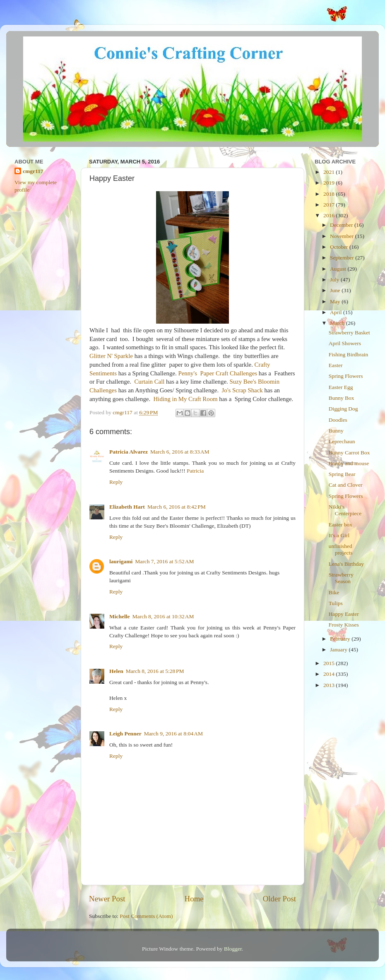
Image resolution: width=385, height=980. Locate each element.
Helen (116, 671)
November (342, 236)
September (343, 258)
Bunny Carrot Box (349, 453)
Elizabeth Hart (127, 507)
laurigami (121, 561)
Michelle (119, 616)
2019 (330, 183)
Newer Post (107, 899)
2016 (330, 215)
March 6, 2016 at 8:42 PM (177, 507)
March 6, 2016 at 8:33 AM (180, 452)
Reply (116, 482)
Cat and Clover (346, 485)
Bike (334, 592)
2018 (330, 194)
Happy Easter (344, 614)
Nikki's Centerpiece (345, 510)
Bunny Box (342, 398)
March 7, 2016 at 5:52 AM (164, 561)
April (337, 312)
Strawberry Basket (349, 333)
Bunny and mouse (349, 463)
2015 (330, 663)
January (339, 650)
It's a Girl (339, 535)
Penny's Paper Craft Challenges (218, 373)
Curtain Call (149, 382)
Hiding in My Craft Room (186, 399)
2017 (330, 205)
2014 (330, 674)
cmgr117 (33, 171)
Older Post (279, 899)
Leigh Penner (125, 734)
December (342, 225)
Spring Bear (342, 474)
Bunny (336, 431)
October (340, 247)
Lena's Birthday (346, 564)
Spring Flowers (346, 376)
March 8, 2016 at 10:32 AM (163, 616)
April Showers (345, 343)
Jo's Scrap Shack (242, 390)
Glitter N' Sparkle (111, 356)
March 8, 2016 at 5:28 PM (155, 671)
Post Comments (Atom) (146, 916)
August (339, 269)
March (338, 323)
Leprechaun (342, 441)
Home (194, 899)
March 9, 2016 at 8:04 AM (173, 734)
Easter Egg (341, 387)
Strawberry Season (341, 578)
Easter (336, 365)
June (336, 290)
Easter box (340, 525)
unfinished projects (341, 549)
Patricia (195, 471)
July (335, 280)
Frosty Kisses (344, 625)
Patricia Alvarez (129, 452)
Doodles (338, 420)
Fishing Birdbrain (349, 354)
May (336, 301)
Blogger (233, 949)
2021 (330, 172)
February (341, 639)
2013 (330, 685)
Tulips (336, 603)
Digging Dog (343, 409)
